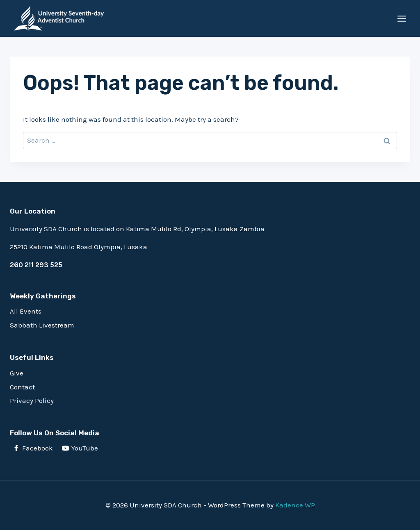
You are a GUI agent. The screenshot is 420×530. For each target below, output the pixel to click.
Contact (22, 387)
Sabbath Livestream (42, 325)
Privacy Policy (32, 400)
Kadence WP (295, 505)
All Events (26, 311)
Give (17, 373)
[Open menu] (402, 18)
